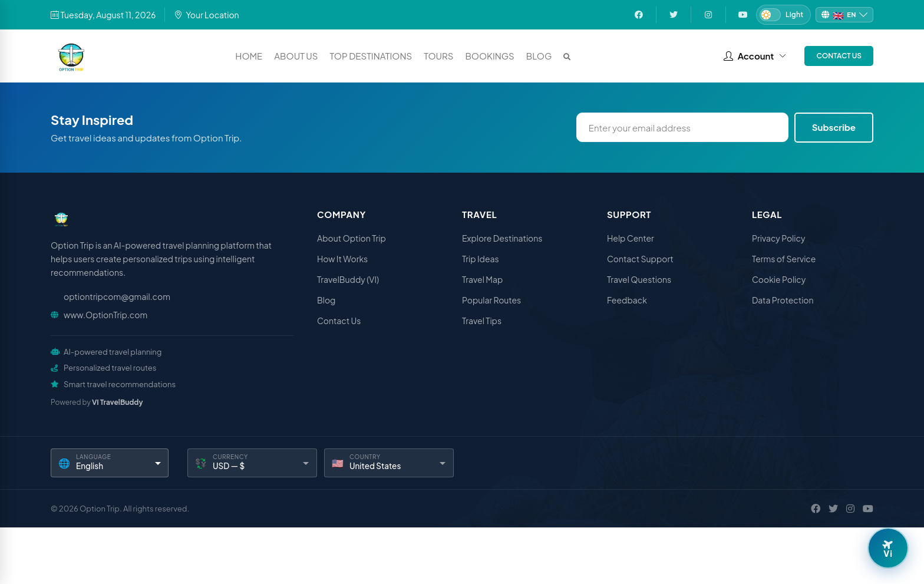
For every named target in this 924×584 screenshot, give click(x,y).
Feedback (627, 300)
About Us (296, 56)
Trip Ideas (481, 259)
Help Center (631, 238)
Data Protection (783, 300)
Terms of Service (784, 259)
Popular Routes (491, 300)
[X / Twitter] (833, 509)
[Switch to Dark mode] (783, 15)
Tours (438, 56)
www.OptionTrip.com (105, 315)
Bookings (489, 56)
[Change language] (844, 15)
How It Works (342, 259)
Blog (539, 56)
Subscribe (834, 127)
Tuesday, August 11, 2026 (103, 15)
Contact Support (640, 259)
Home (249, 56)
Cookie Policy (779, 279)
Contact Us (839, 56)
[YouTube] (868, 509)
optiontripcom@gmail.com (117, 296)
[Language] (110, 463)
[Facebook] (816, 509)
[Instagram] (850, 509)
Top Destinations (371, 56)
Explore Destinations (502, 238)
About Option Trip (352, 238)
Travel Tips (482, 321)
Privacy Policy (778, 238)
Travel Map (482, 279)
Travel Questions (639, 279)
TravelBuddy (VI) (348, 279)
